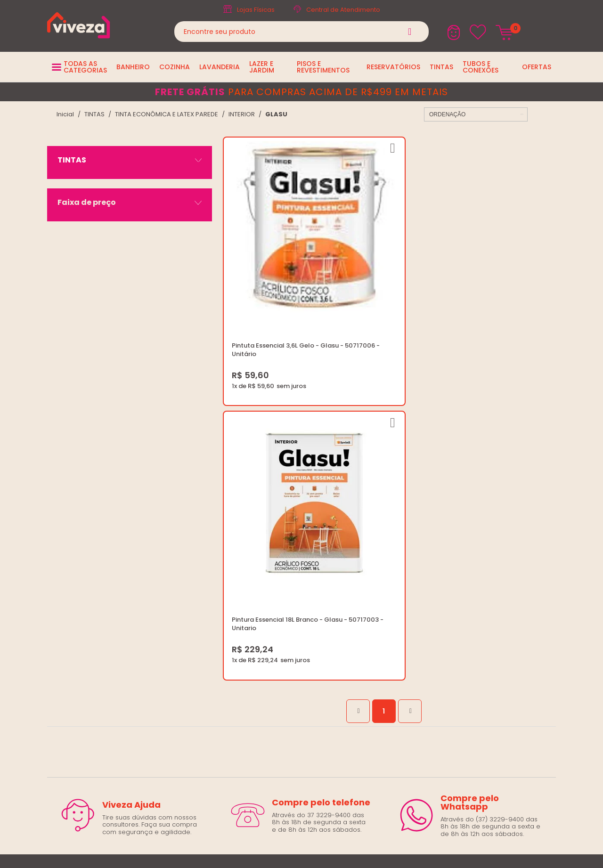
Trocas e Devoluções (287, 605)
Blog (261, 560)
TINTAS (94, 114)
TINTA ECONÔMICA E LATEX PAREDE (167, 114)
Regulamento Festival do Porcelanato (312, 616)
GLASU (276, 114)
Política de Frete (279, 594)
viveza (65, 114)
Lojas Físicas (256, 10)
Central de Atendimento (343, 10)
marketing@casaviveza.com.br (478, 571)
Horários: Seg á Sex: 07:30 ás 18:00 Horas (493, 582)
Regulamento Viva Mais (290, 628)
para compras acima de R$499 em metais (301, 92)
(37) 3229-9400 (455, 560)
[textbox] (301, 32)
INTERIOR (242, 114)
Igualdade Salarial (282, 639)
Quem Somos (275, 571)
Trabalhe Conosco (283, 582)
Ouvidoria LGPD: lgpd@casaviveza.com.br (318, 650)
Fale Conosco (452, 594)
